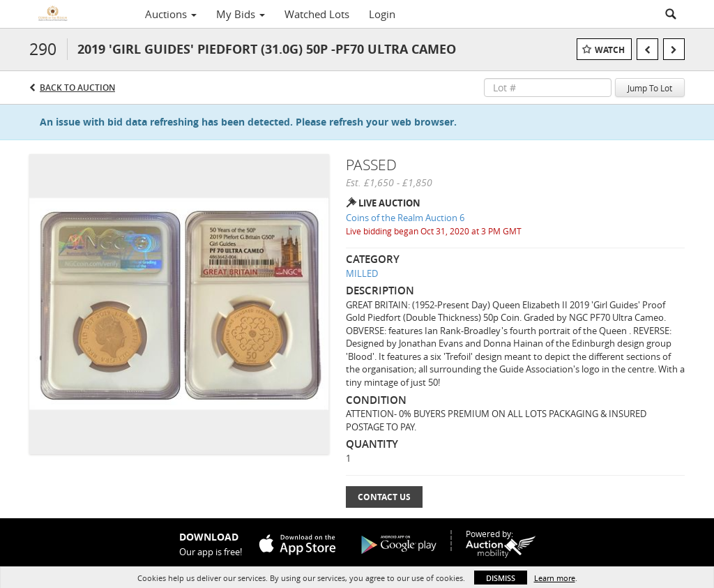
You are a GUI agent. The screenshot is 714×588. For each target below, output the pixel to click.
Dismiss (501, 578)
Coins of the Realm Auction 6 (405, 218)
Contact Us (384, 497)
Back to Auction (77, 88)
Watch (610, 50)
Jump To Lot (650, 88)
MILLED (362, 273)
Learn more (555, 578)
